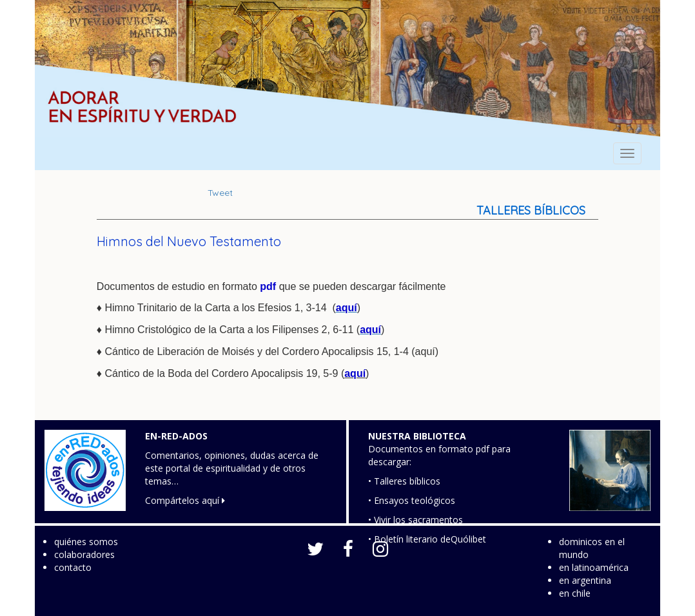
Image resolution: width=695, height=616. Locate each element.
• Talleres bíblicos (404, 481)
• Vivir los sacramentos (416, 520)
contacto (73, 567)
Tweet (220, 193)
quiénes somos (86, 542)
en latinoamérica (594, 567)
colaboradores (84, 554)
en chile (575, 593)
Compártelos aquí (185, 500)
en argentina (585, 580)
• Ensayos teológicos (412, 500)
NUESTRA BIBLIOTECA (417, 436)
